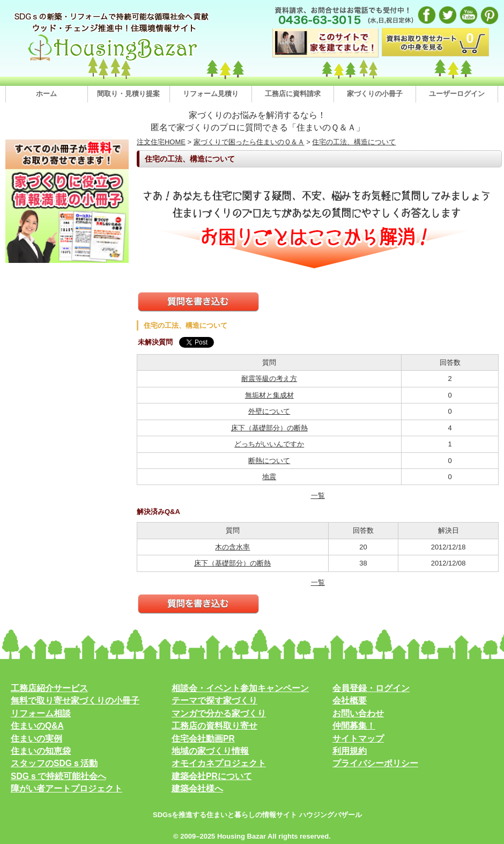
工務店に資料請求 (293, 94)
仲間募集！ (354, 726)
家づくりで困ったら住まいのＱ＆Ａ (249, 142)
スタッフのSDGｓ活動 (54, 763)
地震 (269, 477)
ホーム (46, 94)
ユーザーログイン (457, 94)
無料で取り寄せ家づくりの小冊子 (75, 700)
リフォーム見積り (211, 94)
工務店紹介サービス (49, 688)
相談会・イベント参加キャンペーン (240, 688)
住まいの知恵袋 (41, 751)
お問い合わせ (358, 713)
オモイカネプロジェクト (219, 763)
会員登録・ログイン (371, 688)
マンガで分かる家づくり (219, 713)
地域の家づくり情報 (210, 751)
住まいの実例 (36, 739)
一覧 (318, 496)
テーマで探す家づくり (214, 700)
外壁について (269, 411)
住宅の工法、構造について (354, 142)
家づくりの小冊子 (375, 94)
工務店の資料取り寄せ (214, 726)
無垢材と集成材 (269, 395)
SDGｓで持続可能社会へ (58, 776)
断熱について (269, 461)
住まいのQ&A (37, 726)
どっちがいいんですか (269, 444)
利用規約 (350, 751)
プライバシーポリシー (375, 763)
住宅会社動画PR (203, 739)
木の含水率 (232, 547)
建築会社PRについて (212, 776)
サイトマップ (358, 739)
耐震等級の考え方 (269, 379)
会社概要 (350, 700)
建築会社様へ (197, 788)
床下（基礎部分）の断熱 (269, 428)
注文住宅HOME (161, 142)
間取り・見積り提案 (128, 94)
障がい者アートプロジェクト (66, 788)
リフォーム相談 (41, 713)
